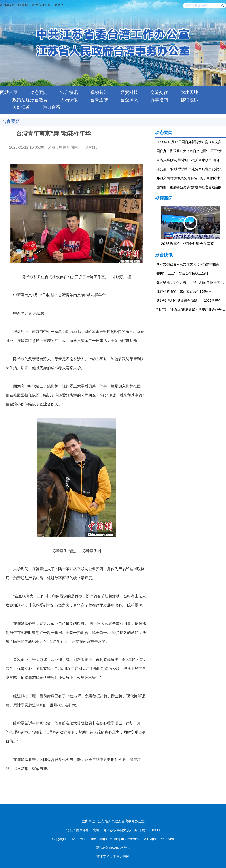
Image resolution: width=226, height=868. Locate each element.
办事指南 (159, 100)
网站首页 (9, 92)
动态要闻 (39, 92)
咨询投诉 (189, 100)
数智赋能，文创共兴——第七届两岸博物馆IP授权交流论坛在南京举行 (191, 282)
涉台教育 (39, 100)
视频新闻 (99, 92)
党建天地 (189, 92)
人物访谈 (69, 100)
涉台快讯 (69, 92)
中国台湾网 (121, 856)
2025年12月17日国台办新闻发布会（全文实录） (191, 142)
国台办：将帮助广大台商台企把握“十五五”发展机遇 (191, 151)
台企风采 (129, 100)
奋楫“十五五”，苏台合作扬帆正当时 (182, 273)
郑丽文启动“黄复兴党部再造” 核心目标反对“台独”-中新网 (191, 178)
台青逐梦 (99, 100)
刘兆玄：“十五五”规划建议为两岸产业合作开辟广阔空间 (191, 309)
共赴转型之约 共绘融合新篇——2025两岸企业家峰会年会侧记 (191, 300)
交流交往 (159, 92)
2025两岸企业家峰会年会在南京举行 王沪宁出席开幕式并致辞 (190, 244)
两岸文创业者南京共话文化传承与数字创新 (188, 264)
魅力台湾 (51, 107)
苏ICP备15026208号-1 (113, 848)
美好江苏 (21, 107)
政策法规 (21, 100)
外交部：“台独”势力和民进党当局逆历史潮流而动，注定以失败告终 (191, 169)
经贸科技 (129, 92)
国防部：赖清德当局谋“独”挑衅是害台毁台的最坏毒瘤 (191, 187)
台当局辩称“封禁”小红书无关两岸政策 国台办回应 (191, 160)
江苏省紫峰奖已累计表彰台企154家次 (184, 291)
